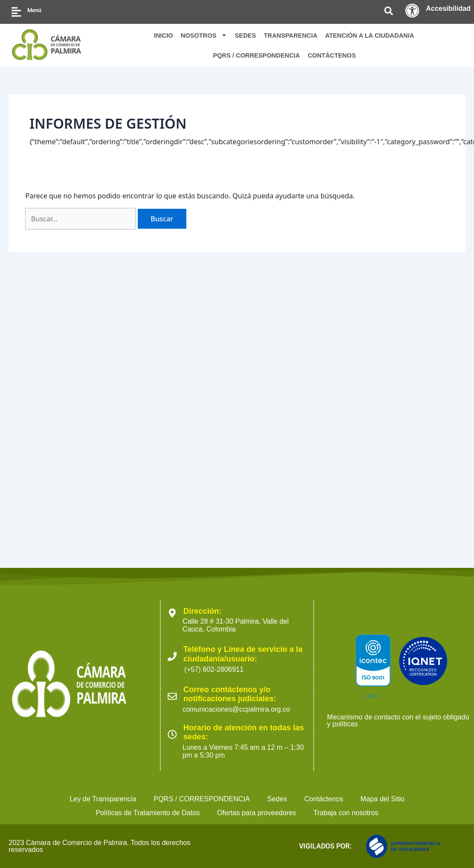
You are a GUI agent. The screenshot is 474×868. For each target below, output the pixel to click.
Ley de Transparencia (103, 799)
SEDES (245, 36)
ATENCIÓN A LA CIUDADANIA (369, 36)
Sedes (277, 799)
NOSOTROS (204, 35)
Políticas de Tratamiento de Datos (148, 813)
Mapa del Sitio (382, 799)
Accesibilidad (448, 8)
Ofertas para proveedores (256, 813)
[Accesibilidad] (412, 11)
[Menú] (16, 12)
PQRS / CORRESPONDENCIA (256, 55)
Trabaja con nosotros (346, 813)
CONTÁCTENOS (332, 55)
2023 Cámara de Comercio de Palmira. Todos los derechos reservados (99, 846)
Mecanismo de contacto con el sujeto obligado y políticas (398, 721)
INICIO (163, 36)
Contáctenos (324, 799)
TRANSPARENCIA (291, 36)
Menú (34, 10)
